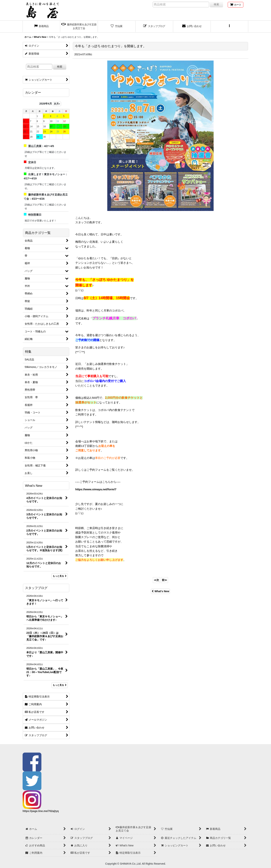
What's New (160, 591)
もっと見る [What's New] (60, 576)
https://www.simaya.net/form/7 (96, 489)
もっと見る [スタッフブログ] (60, 685)
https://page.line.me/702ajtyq (41, 811)
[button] (230, 27)
